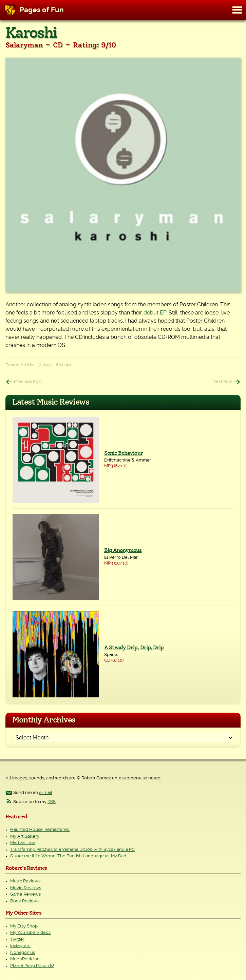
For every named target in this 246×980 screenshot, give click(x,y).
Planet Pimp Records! (32, 966)
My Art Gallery (25, 836)
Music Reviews (25, 881)
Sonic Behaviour (124, 453)
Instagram (20, 946)
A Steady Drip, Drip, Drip (134, 648)
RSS (52, 802)
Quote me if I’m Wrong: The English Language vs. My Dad (68, 856)
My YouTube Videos (30, 933)
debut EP (155, 313)
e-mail (46, 793)
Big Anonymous (123, 550)
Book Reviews (25, 901)
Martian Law (23, 843)
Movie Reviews (26, 888)
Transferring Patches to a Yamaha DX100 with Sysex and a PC (72, 850)
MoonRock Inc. (25, 959)
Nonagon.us (23, 953)
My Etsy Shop (24, 926)
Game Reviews (25, 894)
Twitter (17, 940)
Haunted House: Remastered (40, 830)
